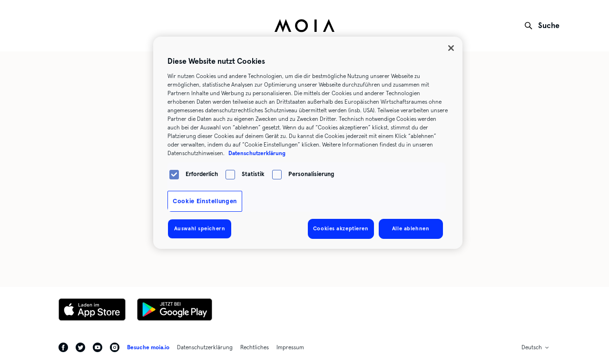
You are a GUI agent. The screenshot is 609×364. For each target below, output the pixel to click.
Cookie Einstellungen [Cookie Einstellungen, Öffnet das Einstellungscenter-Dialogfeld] (205, 201)
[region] (308, 143)
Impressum (290, 347)
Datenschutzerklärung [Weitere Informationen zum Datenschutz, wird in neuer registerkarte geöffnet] (257, 153)
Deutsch (532, 347)
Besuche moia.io (148, 347)
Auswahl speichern (200, 228)
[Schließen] (451, 48)
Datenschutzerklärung (205, 347)
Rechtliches (255, 347)
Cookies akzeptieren (341, 228)
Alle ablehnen (411, 228)
